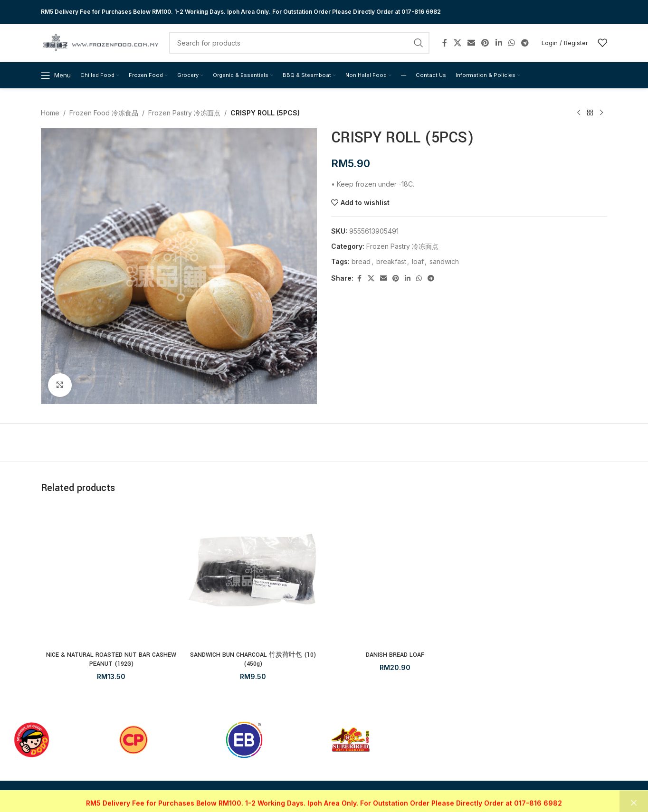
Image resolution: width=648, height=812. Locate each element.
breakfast (391, 261)
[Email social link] (471, 43)
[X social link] (457, 43)
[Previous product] (579, 113)
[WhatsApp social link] (511, 43)
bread (361, 261)
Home (50, 113)
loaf (418, 261)
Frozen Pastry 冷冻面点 (184, 113)
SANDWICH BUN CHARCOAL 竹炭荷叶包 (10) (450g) (253, 660)
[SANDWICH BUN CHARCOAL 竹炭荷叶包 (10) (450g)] (253, 576)
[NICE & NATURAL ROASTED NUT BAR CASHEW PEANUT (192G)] (111, 576)
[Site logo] (100, 42)
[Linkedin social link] (499, 43)
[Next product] (601, 113)
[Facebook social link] (445, 43)
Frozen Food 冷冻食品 (104, 113)
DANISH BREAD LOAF (395, 655)
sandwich (444, 261)
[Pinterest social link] (485, 43)
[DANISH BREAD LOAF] (395, 576)
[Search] (299, 43)
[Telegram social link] (525, 43)
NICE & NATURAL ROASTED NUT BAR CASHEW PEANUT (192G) (111, 660)
